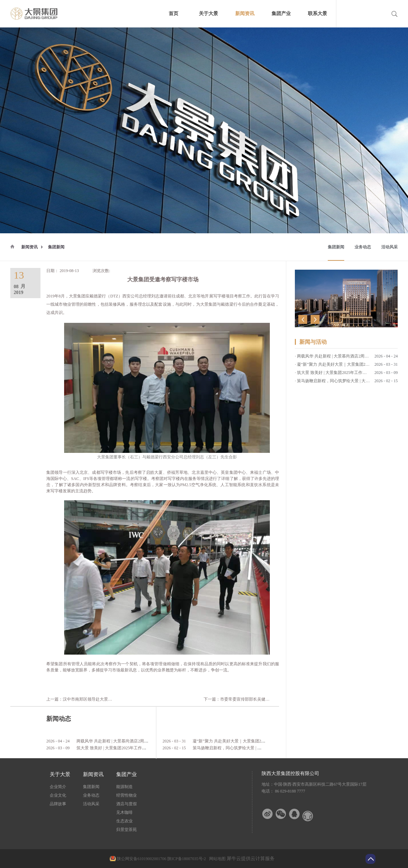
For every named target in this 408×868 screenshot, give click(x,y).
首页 (173, 14)
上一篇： (89, 699)
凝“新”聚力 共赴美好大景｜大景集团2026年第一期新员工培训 (249, 741)
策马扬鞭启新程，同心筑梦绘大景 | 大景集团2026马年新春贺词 (250, 748)
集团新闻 (56, 247)
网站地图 (216, 859)
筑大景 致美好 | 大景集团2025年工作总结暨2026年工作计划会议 (134, 748)
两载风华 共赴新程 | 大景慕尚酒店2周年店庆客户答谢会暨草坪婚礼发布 (141, 741)
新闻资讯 (29, 247)
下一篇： (269, 699)
